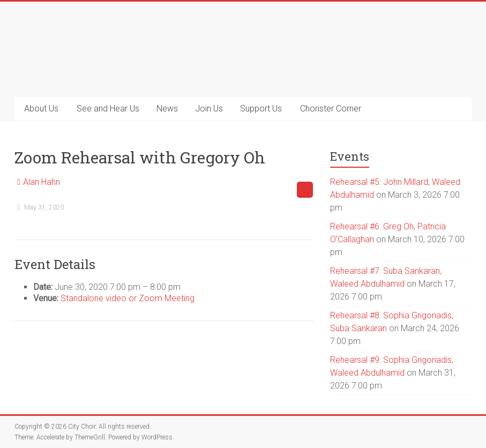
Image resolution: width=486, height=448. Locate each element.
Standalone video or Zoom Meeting (128, 298)
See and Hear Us (108, 109)
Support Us (261, 109)
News (167, 109)
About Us (41, 109)
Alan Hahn (42, 182)
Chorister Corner (331, 109)
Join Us (209, 109)
